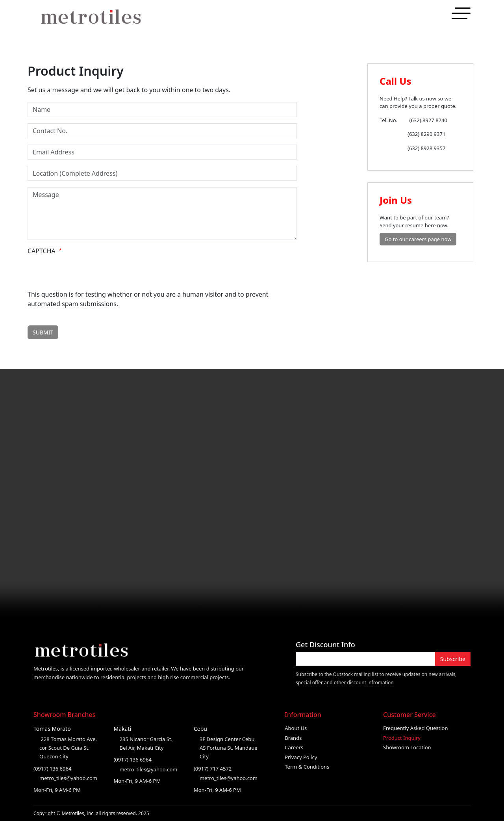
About (400, 17)
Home (377, 17)
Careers (294, 747)
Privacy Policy (301, 757)
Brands (293, 738)
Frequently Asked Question (416, 728)
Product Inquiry (402, 738)
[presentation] (87, 274)
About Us (296, 728)
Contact (457, 17)
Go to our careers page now (418, 239)
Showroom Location (407, 747)
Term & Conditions (307, 767)
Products (427, 17)
